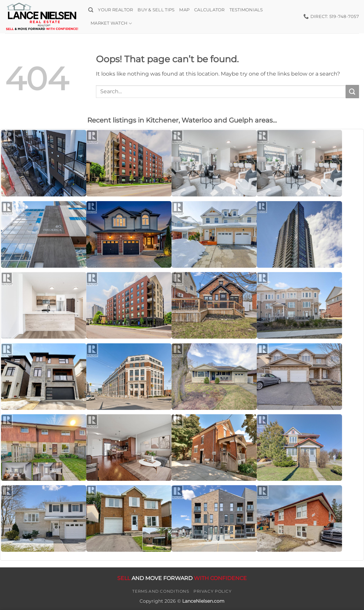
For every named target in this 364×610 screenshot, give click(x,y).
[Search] (91, 10)
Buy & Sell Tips (156, 10)
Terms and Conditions (161, 591)
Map (184, 10)
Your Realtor (115, 10)
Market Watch (111, 23)
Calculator (209, 10)
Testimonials (246, 10)
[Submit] (352, 91)
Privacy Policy (213, 591)
